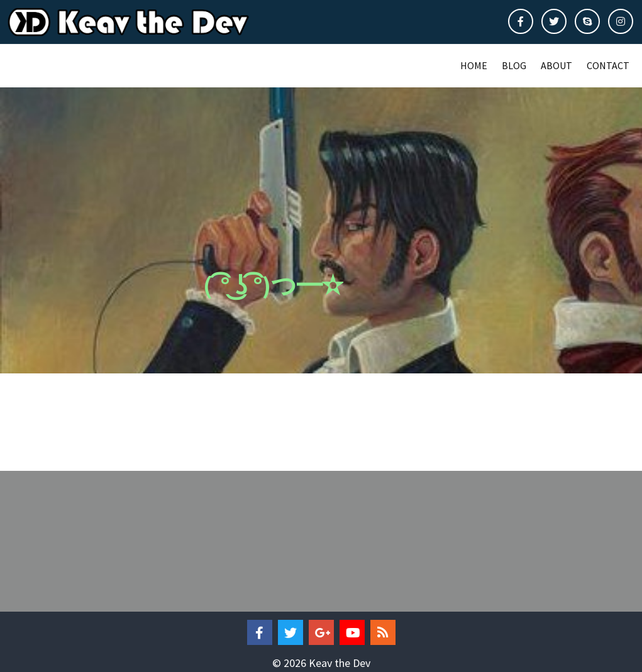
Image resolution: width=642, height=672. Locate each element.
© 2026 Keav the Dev (321, 660)
